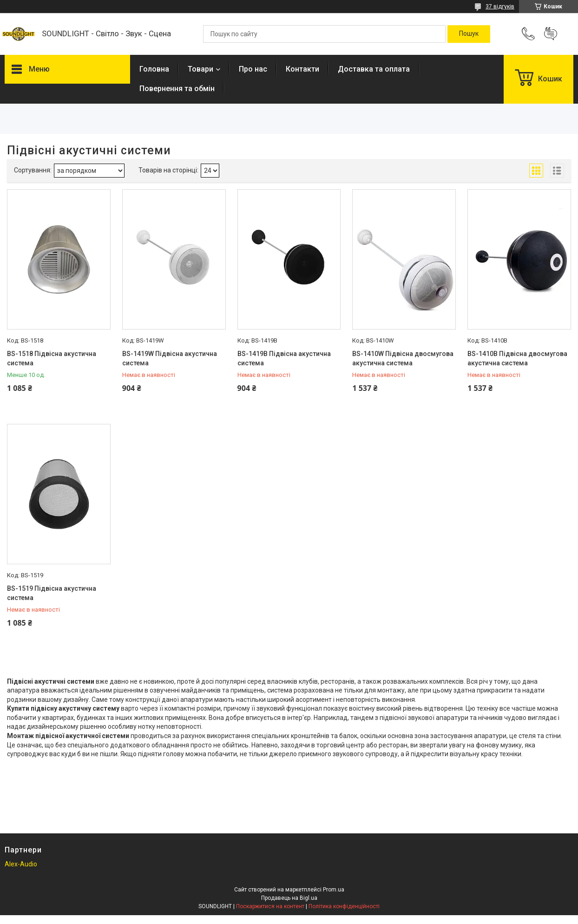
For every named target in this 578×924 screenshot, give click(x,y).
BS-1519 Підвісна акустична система (52, 593)
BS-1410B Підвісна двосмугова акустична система (517, 358)
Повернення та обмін (177, 89)
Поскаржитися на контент (270, 906)
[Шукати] (469, 34)
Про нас (253, 69)
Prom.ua (334, 890)
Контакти (302, 69)
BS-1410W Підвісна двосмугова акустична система (403, 358)
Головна (154, 69)
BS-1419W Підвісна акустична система (170, 358)
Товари (200, 69)
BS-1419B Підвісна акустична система (284, 358)
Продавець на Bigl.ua (289, 898)
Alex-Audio (21, 864)
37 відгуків (500, 7)
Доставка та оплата (374, 69)
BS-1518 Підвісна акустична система (52, 358)
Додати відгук (551, 34)
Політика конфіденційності (344, 906)
